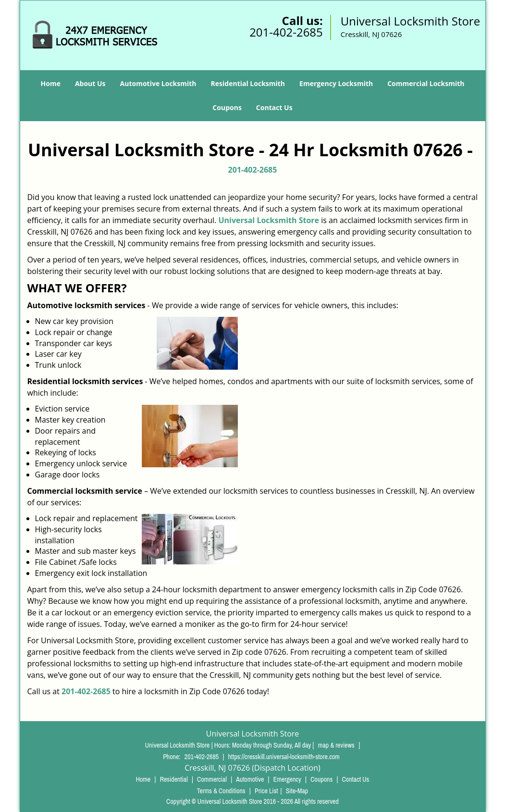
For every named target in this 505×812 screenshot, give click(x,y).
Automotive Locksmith (158, 83)
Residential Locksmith (248, 83)
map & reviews (337, 745)
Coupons (227, 107)
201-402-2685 (286, 32)
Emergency (287, 779)
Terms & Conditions (221, 791)
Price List (266, 791)
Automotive (250, 779)
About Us (90, 83)
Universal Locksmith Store (269, 220)
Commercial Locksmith (426, 83)
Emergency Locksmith (336, 83)
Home (51, 83)
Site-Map (297, 791)
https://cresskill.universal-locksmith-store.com (284, 757)
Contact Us (274, 107)
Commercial (212, 779)
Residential (174, 779)
